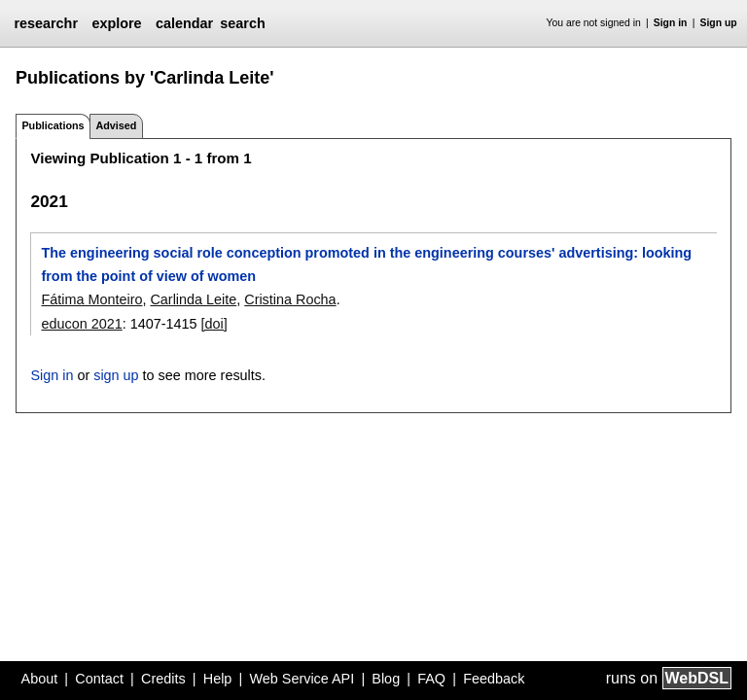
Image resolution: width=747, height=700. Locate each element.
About (40, 679)
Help (218, 679)
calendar (184, 23)
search (242, 23)
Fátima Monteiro (91, 299)
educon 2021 (81, 324)
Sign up (719, 23)
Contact (99, 679)
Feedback (494, 679)
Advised (116, 125)
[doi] (214, 324)
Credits (163, 679)
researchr (46, 23)
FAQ (431, 679)
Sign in (671, 23)
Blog (386, 679)
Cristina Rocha (290, 299)
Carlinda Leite (193, 299)
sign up (116, 375)
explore (116, 23)
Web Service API (302, 679)
